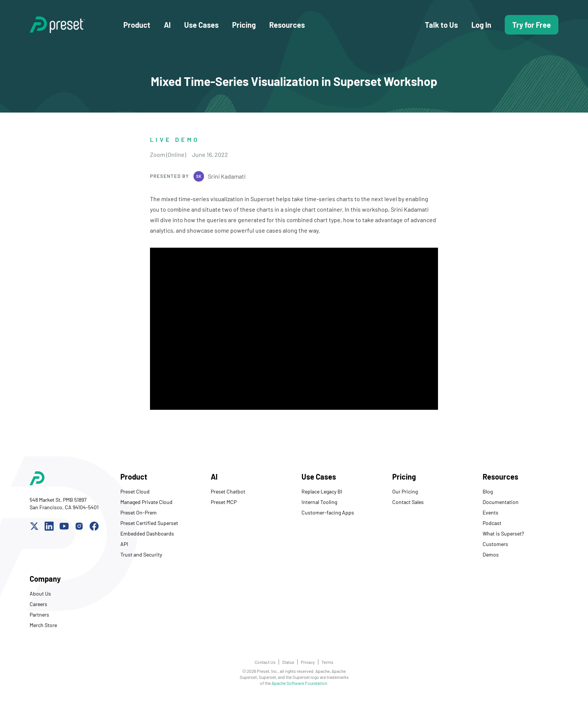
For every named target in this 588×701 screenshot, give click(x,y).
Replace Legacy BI (322, 491)
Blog (488, 491)
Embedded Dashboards (147, 533)
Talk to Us (441, 25)
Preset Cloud (135, 491)
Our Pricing (405, 491)
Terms (327, 662)
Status (288, 662)
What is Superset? (503, 533)
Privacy (308, 662)
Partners (39, 615)
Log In (481, 25)
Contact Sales (408, 502)
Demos (491, 554)
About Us (40, 593)
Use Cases (201, 25)
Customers (495, 544)
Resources (287, 25)
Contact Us (265, 662)
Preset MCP (224, 502)
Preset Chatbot (228, 491)
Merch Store (43, 625)
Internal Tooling (319, 502)
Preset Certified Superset (149, 523)
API (124, 544)
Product (137, 25)
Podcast (492, 523)
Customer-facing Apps (328, 512)
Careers (38, 604)
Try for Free (532, 25)
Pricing (244, 25)
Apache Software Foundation (299, 683)
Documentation (501, 502)
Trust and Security (141, 554)
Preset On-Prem (139, 512)
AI (167, 25)
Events (490, 512)
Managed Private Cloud (146, 502)
